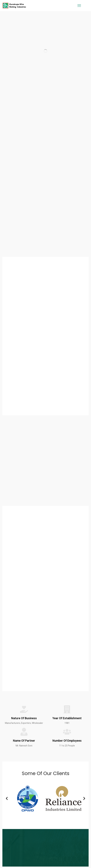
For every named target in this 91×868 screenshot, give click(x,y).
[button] (7, 799)
